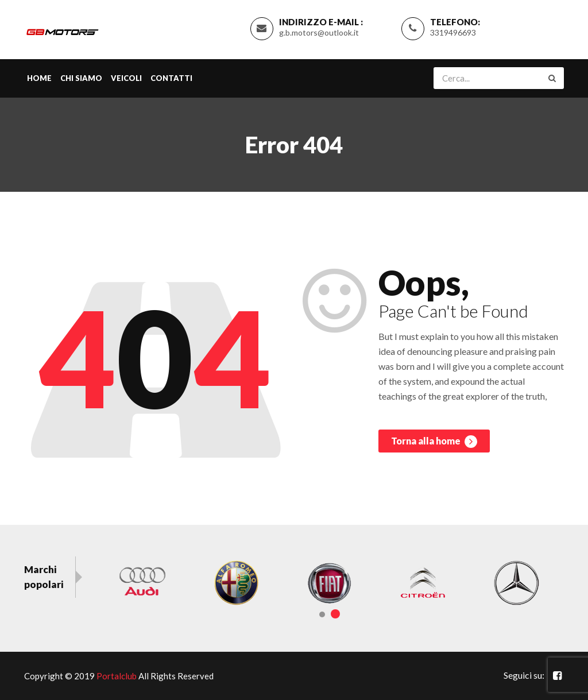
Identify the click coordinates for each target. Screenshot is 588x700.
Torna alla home (434, 442)
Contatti (171, 78)
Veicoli (126, 78)
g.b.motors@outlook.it (319, 32)
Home (39, 78)
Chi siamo (81, 78)
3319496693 (453, 32)
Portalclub (117, 676)
